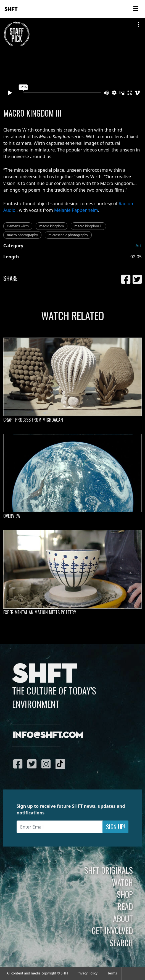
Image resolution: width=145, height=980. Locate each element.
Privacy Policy (87, 973)
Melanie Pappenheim (76, 210)
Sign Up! (115, 827)
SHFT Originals (109, 870)
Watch (122, 882)
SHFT (11, 9)
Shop (125, 894)
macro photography (22, 235)
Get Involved (112, 930)
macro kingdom (52, 226)
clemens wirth (18, 226)
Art (139, 246)
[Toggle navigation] (136, 9)
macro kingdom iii (88, 226)
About (123, 919)
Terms (112, 973)
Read (125, 906)
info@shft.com (48, 735)
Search (121, 943)
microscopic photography (68, 235)
